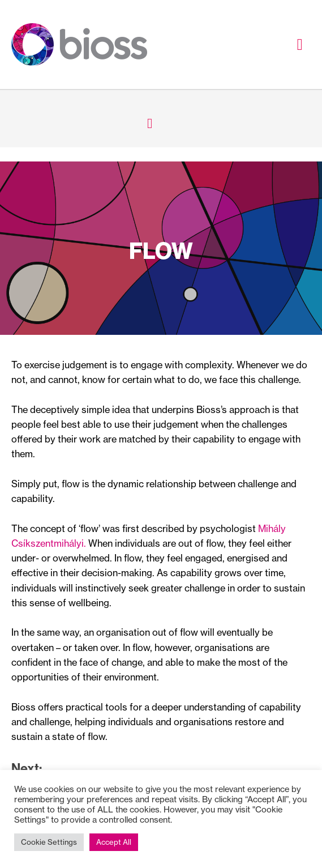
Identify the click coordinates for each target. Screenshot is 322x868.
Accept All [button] (114, 842)
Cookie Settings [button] (49, 842)
